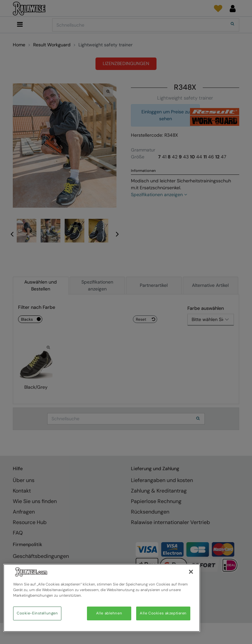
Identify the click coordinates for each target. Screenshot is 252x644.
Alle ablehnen (109, 613)
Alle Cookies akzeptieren (163, 613)
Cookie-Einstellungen (37, 613)
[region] (102, 598)
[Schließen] (191, 572)
